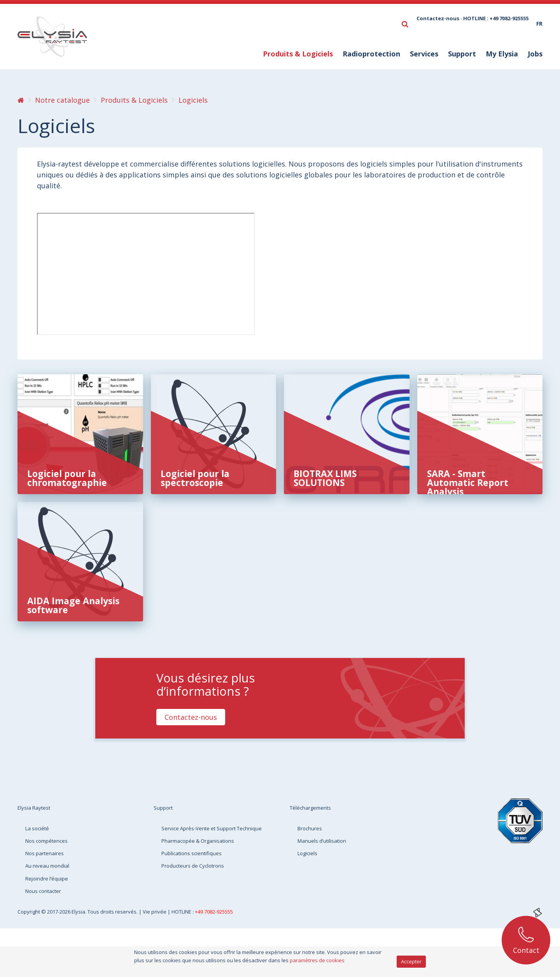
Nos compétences (46, 841)
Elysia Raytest (34, 808)
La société (37, 828)
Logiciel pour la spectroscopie (195, 478)
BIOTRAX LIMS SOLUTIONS (325, 478)
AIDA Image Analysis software (73, 605)
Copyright (29, 912)
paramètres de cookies (317, 960)
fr (539, 24)
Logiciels (307, 853)
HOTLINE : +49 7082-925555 (496, 18)
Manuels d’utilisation (322, 841)
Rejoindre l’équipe (47, 879)
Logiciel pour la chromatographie (67, 478)
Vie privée (155, 912)
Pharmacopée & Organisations (198, 841)
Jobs (535, 54)
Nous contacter (43, 891)
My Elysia (502, 54)
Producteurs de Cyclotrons (193, 866)
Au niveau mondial (47, 866)
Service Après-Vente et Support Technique (212, 828)
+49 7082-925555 (214, 912)
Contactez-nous (438, 18)
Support (462, 54)
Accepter (411, 961)
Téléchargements (310, 808)
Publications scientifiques (192, 853)
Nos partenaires (45, 853)
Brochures (310, 828)
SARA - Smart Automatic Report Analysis (468, 482)
